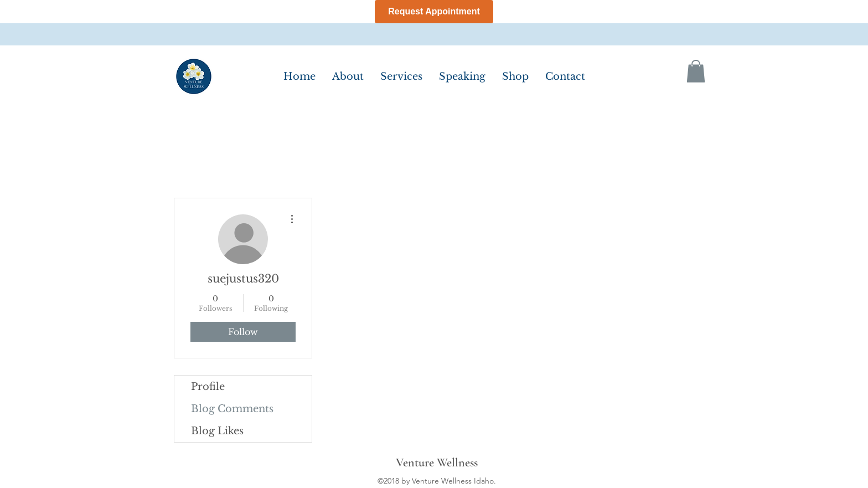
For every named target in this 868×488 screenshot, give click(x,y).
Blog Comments (232, 409)
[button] (696, 71)
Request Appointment (434, 11)
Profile (208, 387)
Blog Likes (217, 431)
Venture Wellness (437, 463)
